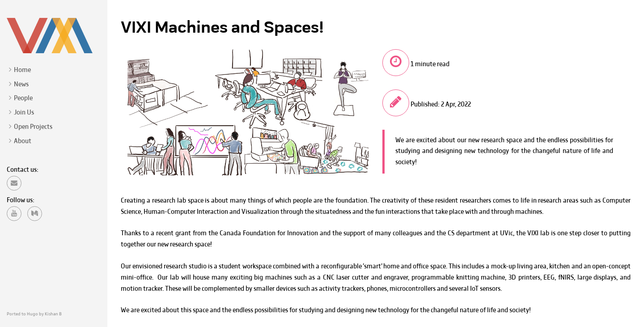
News (21, 85)
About (23, 141)
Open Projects (33, 127)
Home (22, 70)
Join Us (24, 113)
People (23, 98)
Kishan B (53, 314)
